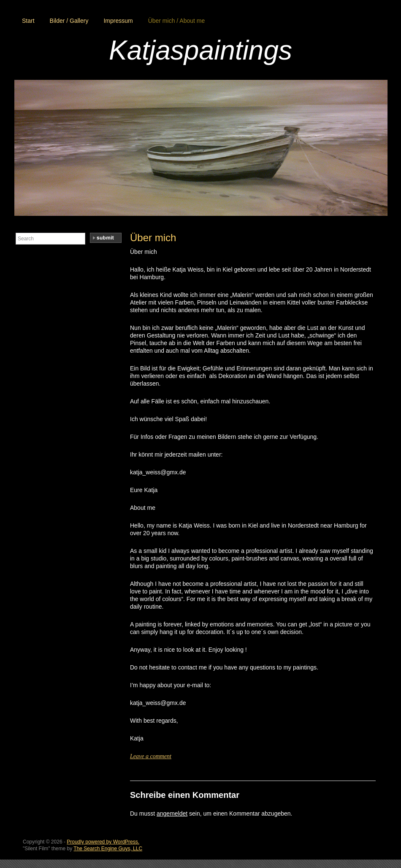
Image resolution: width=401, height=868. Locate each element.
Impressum (118, 21)
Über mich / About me (177, 21)
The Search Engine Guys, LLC (108, 849)
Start (28, 21)
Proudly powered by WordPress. (103, 842)
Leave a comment (151, 756)
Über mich (153, 238)
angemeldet (172, 814)
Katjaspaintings (200, 50)
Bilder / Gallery (69, 21)
